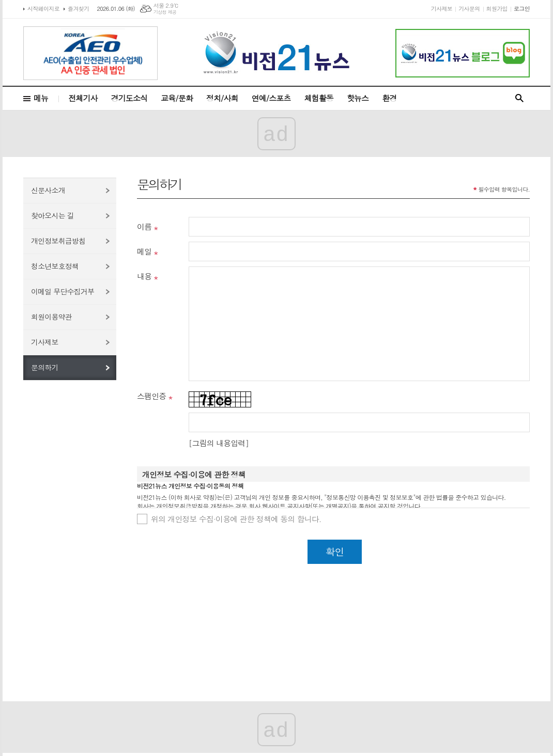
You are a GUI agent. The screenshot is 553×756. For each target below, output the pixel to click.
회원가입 (497, 9)
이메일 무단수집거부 (63, 291)
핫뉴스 (358, 98)
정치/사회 (222, 98)
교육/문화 (177, 98)
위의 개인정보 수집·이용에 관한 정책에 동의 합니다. (236, 519)
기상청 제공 (165, 12)
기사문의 (469, 9)
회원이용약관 (51, 317)
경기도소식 (129, 98)
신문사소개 (48, 190)
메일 (144, 251)
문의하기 (45, 367)
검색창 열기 (519, 98)
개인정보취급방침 (58, 241)
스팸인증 (151, 396)
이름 (144, 226)
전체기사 (83, 98)
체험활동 (319, 98)
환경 (389, 98)
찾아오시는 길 (52, 215)
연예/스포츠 (271, 98)
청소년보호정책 (55, 266)
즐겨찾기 (78, 9)
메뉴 (41, 98)
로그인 (522, 9)
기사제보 (442, 9)
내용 (144, 276)
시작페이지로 (43, 9)
